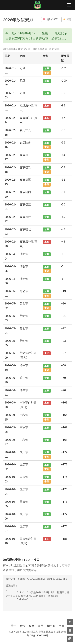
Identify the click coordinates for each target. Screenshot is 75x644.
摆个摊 (51, 626)
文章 (62, 626)
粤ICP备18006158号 (37, 636)
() (50, 19)
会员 (41, 626)
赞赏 (22, 626)
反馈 (32, 626)
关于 (13, 626)
